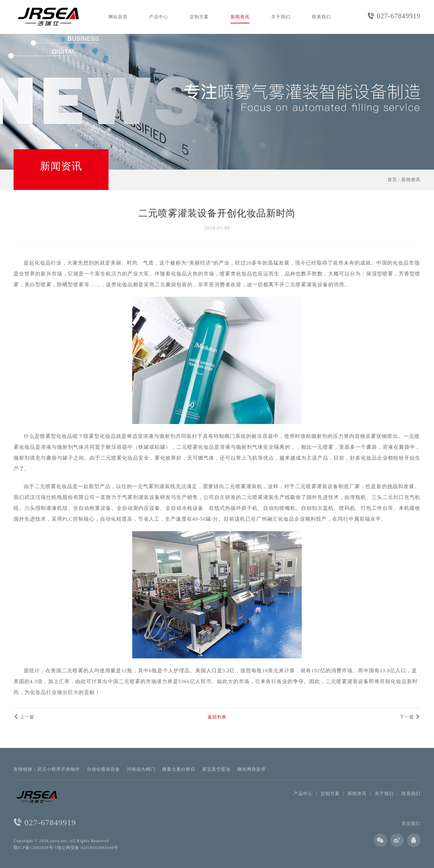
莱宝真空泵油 (216, 769)
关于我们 (281, 17)
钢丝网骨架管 (252, 769)
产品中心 (159, 17)
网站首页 (118, 17)
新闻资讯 (240, 17)
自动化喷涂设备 (103, 769)
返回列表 (217, 717)
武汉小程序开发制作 (59, 769)
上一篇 (24, 717)
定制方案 (199, 17)
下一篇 (410, 717)
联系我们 (321, 17)
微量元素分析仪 (179, 769)
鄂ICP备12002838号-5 (35, 848)
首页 (392, 180)
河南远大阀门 (141, 769)
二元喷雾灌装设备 (307, 285)
